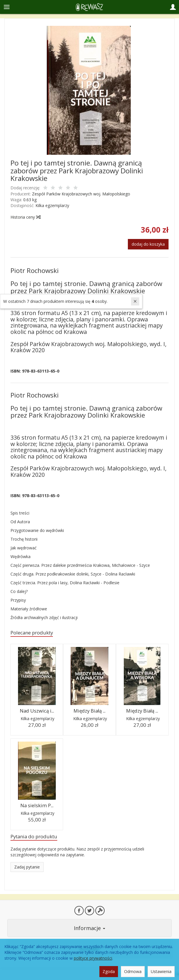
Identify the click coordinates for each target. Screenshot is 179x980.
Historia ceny (25, 217)
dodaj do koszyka (148, 244)
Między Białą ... (90, 711)
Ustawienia (161, 971)
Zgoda (109, 971)
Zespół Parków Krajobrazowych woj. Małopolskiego (81, 194)
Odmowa (133, 971)
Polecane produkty (32, 633)
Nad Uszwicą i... (37, 711)
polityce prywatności (93, 958)
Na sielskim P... (37, 805)
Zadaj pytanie (27, 867)
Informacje (90, 928)
